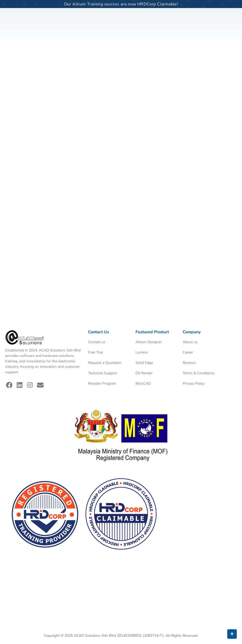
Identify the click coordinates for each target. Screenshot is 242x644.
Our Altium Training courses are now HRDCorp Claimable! (121, 4)
